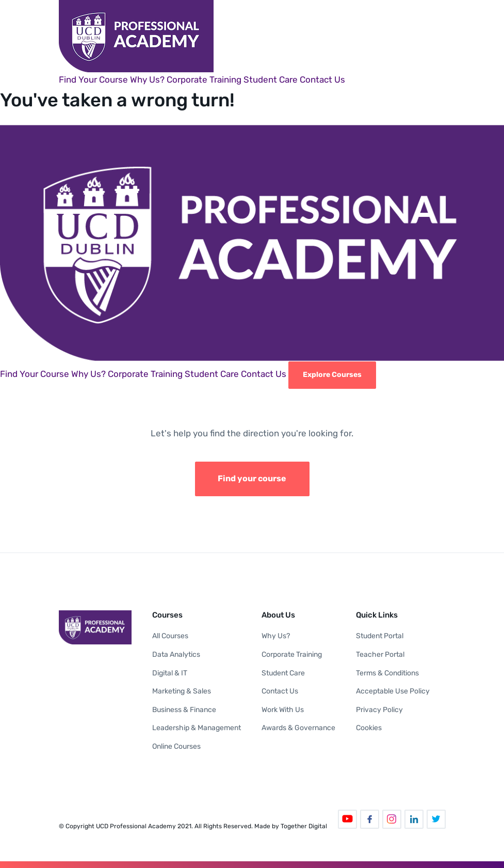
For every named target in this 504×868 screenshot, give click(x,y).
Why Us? (147, 80)
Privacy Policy (379, 710)
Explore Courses (332, 375)
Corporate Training (204, 80)
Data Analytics (176, 654)
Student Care (271, 80)
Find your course (252, 478)
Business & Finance (184, 710)
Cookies (369, 728)
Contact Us (322, 80)
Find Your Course (93, 80)
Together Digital (304, 826)
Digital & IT (170, 673)
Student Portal (380, 636)
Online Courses (176, 746)
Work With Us (283, 710)
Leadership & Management (197, 728)
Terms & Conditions (387, 673)
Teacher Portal (380, 654)
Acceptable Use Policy (393, 691)
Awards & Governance (298, 728)
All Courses (170, 636)
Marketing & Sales (182, 691)
